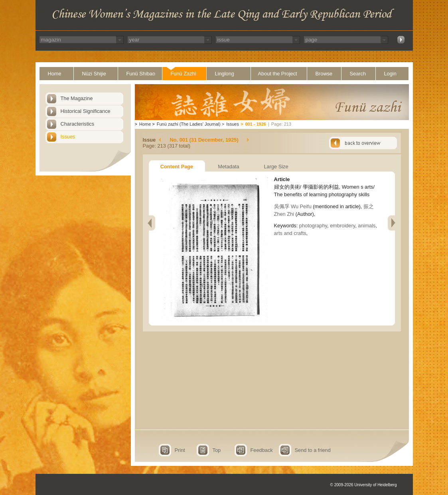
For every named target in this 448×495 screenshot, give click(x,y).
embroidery (342, 226)
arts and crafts (290, 233)
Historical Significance (86, 111)
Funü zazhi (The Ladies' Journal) (189, 124)
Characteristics (78, 124)
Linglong (225, 74)
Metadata (228, 167)
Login (390, 74)
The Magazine (77, 98)
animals (367, 226)
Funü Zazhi (184, 74)
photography (313, 226)
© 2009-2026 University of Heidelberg (364, 485)
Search (358, 74)
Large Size (276, 167)
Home (55, 74)
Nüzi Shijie (94, 74)
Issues (68, 137)
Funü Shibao (141, 74)
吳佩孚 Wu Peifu (293, 206)
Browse (324, 74)
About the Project (278, 74)
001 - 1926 (256, 124)
